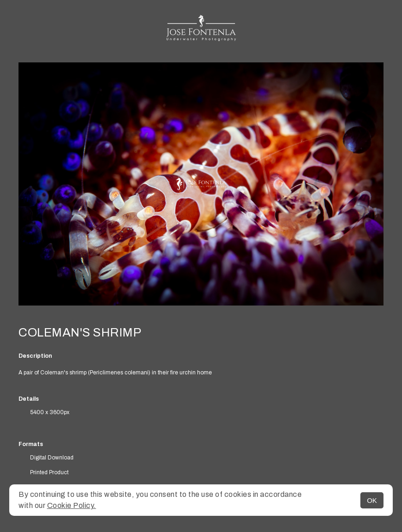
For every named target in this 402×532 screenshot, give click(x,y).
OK (372, 500)
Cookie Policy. (72, 505)
